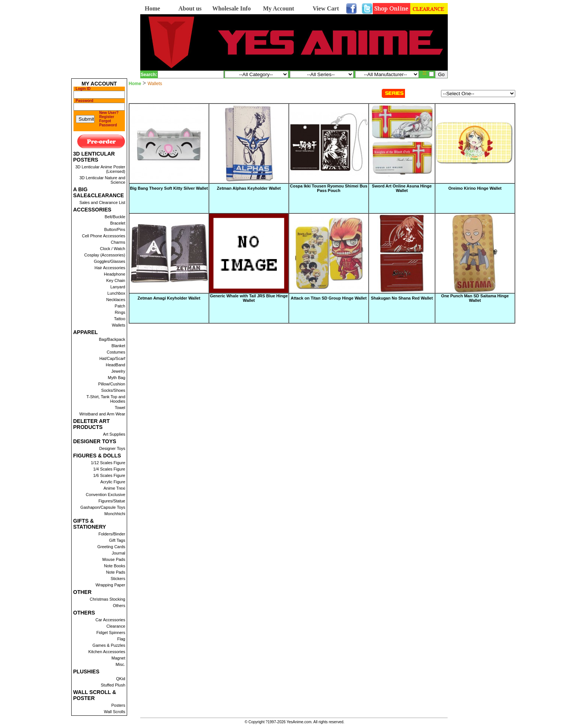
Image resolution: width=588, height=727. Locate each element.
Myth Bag (117, 378)
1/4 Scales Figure (109, 469)
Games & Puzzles (109, 645)
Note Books (115, 566)
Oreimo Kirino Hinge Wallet (475, 188)
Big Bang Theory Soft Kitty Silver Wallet (169, 188)
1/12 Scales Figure (108, 463)
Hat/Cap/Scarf (112, 358)
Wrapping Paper (110, 585)
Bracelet (118, 223)
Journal (118, 553)
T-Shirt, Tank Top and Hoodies (106, 399)
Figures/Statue (112, 501)
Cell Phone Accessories (103, 236)
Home (152, 8)
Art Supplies (114, 434)
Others (119, 606)
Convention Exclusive (106, 495)
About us (190, 8)
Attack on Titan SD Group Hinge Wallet (328, 298)
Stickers (118, 579)
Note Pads (116, 572)
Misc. (120, 664)
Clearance (116, 626)
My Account (278, 8)
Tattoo (120, 319)
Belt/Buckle (115, 217)
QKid (121, 679)
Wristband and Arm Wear (102, 414)
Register (107, 117)
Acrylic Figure (113, 482)
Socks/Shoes (113, 390)
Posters (118, 705)
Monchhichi (115, 514)
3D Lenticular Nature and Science (102, 180)
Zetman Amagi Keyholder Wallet (169, 298)
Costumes (116, 352)
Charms (118, 242)
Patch (120, 306)
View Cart (326, 8)
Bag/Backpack (112, 339)
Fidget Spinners (111, 633)
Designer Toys (112, 448)
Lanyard (118, 287)
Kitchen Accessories (107, 652)
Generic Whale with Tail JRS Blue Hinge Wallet (249, 298)
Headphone (115, 274)
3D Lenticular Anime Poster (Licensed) (100, 169)
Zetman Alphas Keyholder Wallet (249, 188)
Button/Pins (115, 229)
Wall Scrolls (115, 712)
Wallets (118, 325)
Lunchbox (116, 293)
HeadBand (115, 365)
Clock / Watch (113, 249)
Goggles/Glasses (109, 261)
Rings (120, 312)
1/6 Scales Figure (109, 475)
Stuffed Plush (113, 685)
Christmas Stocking (107, 599)
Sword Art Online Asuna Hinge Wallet (402, 188)
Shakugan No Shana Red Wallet (402, 298)
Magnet (118, 658)
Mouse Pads (114, 559)
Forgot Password (108, 123)
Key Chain (116, 280)
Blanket (118, 346)
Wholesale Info (232, 8)
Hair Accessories (110, 268)
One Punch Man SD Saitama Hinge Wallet (475, 298)
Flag (121, 639)
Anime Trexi (114, 488)
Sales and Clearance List (102, 202)
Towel (120, 408)
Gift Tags (117, 540)
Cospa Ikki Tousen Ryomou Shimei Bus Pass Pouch (328, 188)
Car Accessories (110, 620)
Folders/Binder (112, 534)
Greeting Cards (111, 547)
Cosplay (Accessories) (105, 255)
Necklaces (116, 300)
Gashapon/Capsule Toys (103, 507)
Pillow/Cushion (112, 384)
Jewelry (118, 371)
